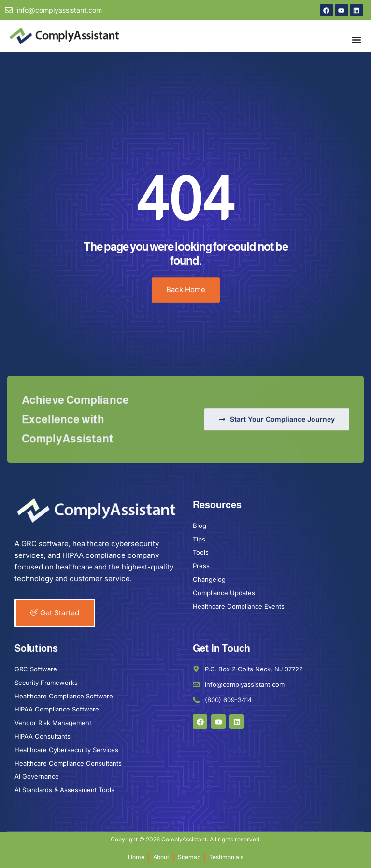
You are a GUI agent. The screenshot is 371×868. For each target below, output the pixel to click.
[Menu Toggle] (357, 40)
